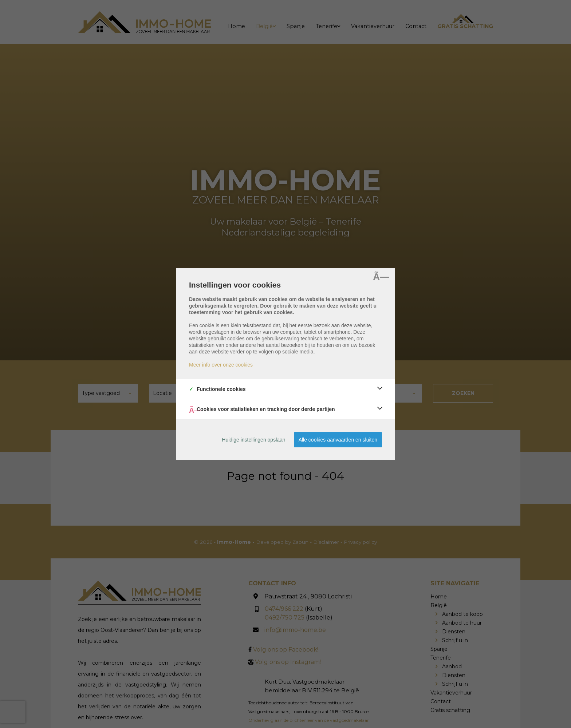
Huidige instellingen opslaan (253, 440)
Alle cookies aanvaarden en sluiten (338, 440)
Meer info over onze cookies (221, 365)
